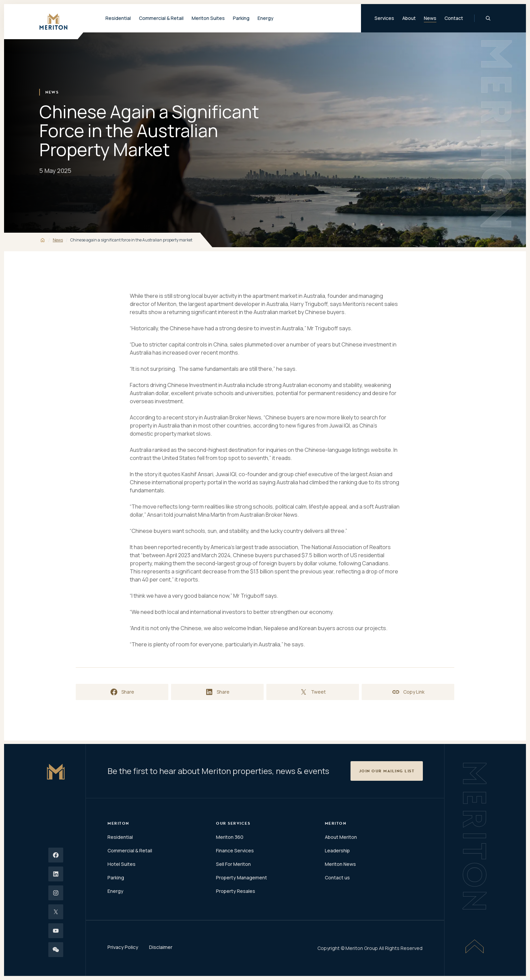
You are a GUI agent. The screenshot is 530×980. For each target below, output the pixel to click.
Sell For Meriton (233, 864)
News (430, 18)
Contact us (337, 878)
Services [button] (384, 18)
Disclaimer (161, 947)
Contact (454, 18)
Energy (266, 18)
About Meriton (341, 837)
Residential (120, 837)
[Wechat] (56, 950)
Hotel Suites (122, 864)
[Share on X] (313, 692)
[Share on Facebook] (122, 692)
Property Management (242, 878)
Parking (241, 18)
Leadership (337, 850)
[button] (387, 771)
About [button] (409, 18)
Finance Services (235, 850)
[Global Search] (488, 18)
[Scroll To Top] (475, 946)
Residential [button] (118, 18)
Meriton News (340, 864)
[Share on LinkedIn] (217, 692)
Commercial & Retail (130, 850)
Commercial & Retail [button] (161, 18)
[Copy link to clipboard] (408, 692)
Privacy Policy (123, 947)
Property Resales (236, 891)
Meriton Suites (208, 18)
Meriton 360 (230, 837)
